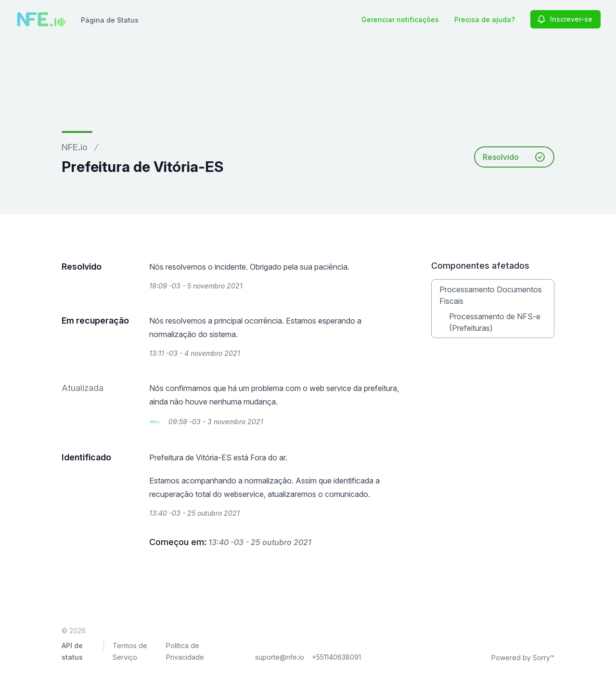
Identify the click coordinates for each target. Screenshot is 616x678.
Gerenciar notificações (400, 20)
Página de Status (110, 20)
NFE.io (75, 147)
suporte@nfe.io (280, 657)
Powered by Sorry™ (523, 658)
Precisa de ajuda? (485, 20)
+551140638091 (336, 657)
